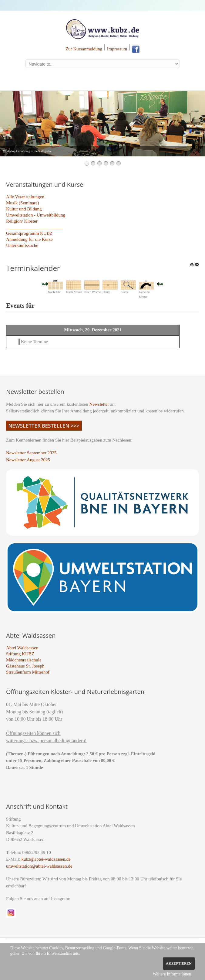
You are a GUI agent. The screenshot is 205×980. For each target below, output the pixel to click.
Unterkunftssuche (22, 245)
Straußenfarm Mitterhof (28, 672)
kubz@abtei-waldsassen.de (46, 859)
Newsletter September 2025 (31, 453)
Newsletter (99, 404)
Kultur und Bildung (24, 209)
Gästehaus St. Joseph (25, 666)
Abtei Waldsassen (22, 648)
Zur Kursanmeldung (84, 49)
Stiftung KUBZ (20, 654)
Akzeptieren (179, 963)
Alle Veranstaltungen (25, 197)
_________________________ (35, 227)
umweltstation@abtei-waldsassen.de (39, 866)
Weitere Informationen (172, 974)
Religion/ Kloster (22, 221)
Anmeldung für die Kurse (29, 239)
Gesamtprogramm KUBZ (29, 233)
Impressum (117, 49)
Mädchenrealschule (24, 660)
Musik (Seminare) (23, 203)
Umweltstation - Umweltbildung (36, 215)
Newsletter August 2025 (28, 460)
